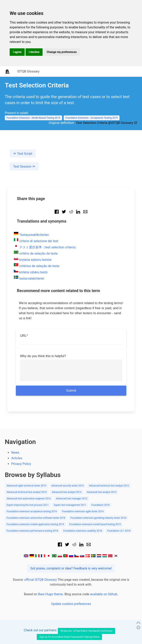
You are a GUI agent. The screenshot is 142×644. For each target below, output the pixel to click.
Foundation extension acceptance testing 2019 (32, 511)
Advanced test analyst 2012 (67, 492)
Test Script (23, 154)
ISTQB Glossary (28, 71)
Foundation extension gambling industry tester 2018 (98, 518)
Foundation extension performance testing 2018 (32, 531)
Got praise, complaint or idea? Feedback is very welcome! (71, 568)
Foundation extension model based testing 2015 (95, 524)
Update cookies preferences (71, 604)
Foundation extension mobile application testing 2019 (35, 524)
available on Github (104, 594)
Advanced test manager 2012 (72, 499)
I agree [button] (17, 52)
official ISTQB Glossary (41, 580)
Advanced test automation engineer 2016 (29, 499)
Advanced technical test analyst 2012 (109, 486)
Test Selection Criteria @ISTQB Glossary (107, 123)
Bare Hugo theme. (51, 594)
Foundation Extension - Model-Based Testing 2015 (33, 118)
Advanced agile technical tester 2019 (26, 486)
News (15, 453)
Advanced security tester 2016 (68, 486)
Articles (17, 458)
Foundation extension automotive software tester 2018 (36, 518)
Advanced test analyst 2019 (102, 492)
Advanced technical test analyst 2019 (27, 492)
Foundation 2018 (100, 505)
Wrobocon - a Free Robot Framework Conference (86, 631)
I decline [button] (34, 52)
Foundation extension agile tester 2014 (83, 511)
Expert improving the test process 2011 (28, 505)
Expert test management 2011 (70, 505)
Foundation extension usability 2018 (83, 531)
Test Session (24, 166)
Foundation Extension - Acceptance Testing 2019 (92, 118)
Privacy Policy (21, 464)
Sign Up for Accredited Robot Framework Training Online (69, 637)
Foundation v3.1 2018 (119, 531)
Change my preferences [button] (62, 52)
